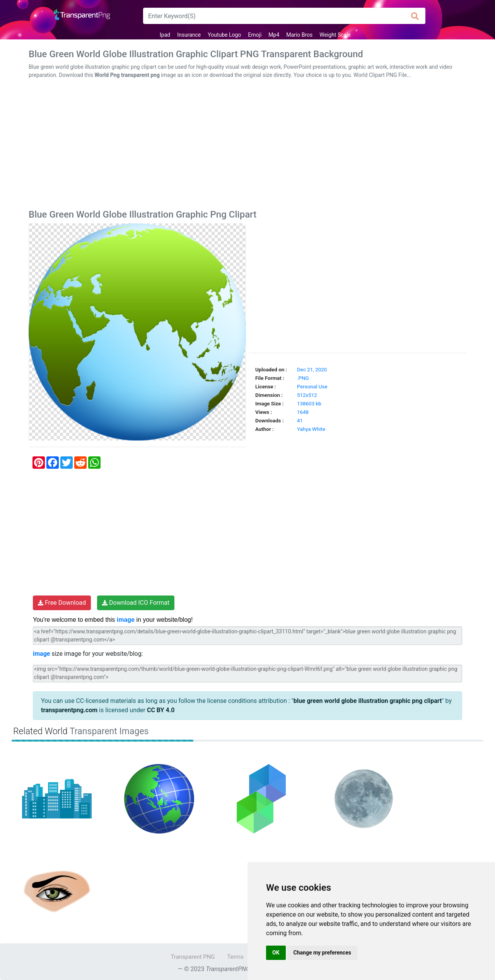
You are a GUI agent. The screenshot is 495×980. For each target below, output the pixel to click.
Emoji (255, 35)
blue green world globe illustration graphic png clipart (368, 701)
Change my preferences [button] (322, 953)
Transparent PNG (193, 957)
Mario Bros (299, 35)
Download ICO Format (136, 603)
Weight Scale (335, 35)
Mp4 (274, 35)
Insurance (189, 35)
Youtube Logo (224, 35)
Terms (236, 957)
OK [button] (276, 953)
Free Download (62, 603)
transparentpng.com (69, 710)
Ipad (165, 35)
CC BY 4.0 (161, 710)
